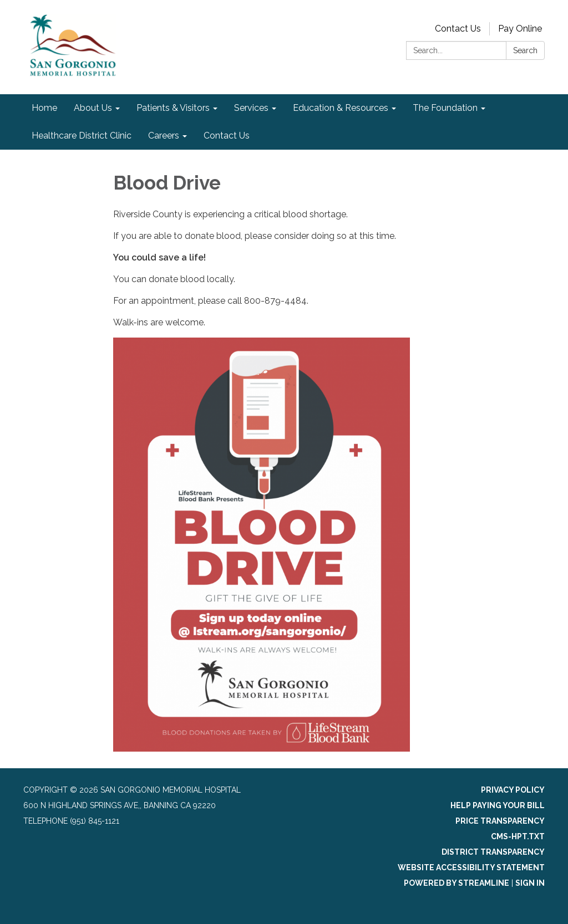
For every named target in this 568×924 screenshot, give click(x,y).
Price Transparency (500, 821)
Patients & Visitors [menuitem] (173, 108)
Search (525, 50)
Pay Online (520, 29)
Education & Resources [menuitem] (341, 108)
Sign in (530, 883)
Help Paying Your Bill (498, 805)
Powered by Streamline (457, 883)
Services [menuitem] (251, 108)
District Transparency (493, 852)
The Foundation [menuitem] (445, 108)
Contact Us (458, 29)
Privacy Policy (513, 790)
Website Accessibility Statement (471, 867)
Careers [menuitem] (164, 136)
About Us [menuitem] (93, 108)
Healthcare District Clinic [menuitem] (82, 136)
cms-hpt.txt (518, 836)
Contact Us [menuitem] (227, 136)
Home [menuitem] (44, 108)
